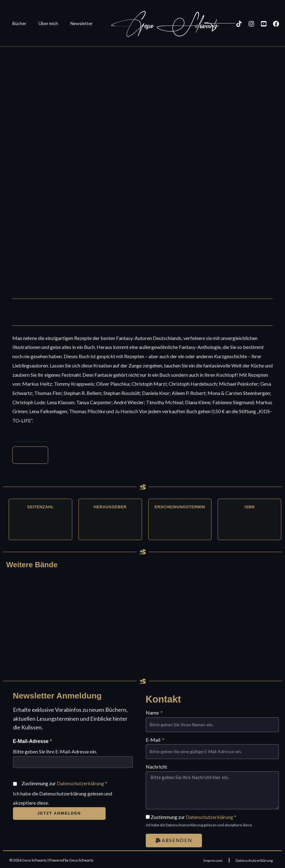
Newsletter (72, 23)
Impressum (213, 859)
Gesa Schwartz (154, 25)
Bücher (17, 23)
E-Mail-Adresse (32, 742)
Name (153, 711)
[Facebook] (265, 24)
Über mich (43, 23)
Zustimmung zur (64, 784)
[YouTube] (253, 24)
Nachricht (156, 765)
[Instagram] (240, 24)
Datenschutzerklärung (80, 784)
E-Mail (153, 738)
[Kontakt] (277, 24)
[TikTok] (228, 24)
